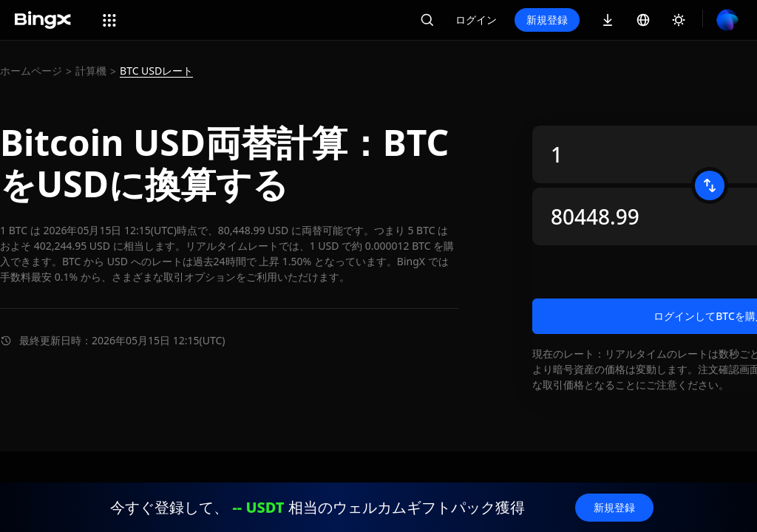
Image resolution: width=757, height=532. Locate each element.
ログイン (476, 20)
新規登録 (547, 20)
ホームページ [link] (31, 71)
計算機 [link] (91, 71)
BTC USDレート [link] (156, 71)
